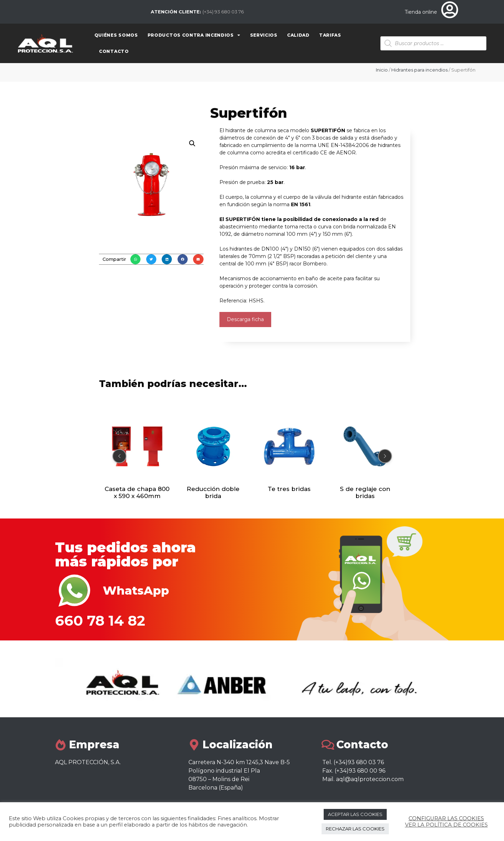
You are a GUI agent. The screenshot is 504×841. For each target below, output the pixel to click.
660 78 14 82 (100, 621)
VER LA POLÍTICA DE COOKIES (446, 825)
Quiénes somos (116, 35)
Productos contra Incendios (194, 35)
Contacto (114, 51)
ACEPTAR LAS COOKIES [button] (355, 814)
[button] (135, 259)
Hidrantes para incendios (419, 70)
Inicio (382, 70)
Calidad (298, 35)
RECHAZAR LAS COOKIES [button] (355, 829)
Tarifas (330, 35)
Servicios (264, 35)
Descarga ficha (245, 319)
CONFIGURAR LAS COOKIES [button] (446, 818)
